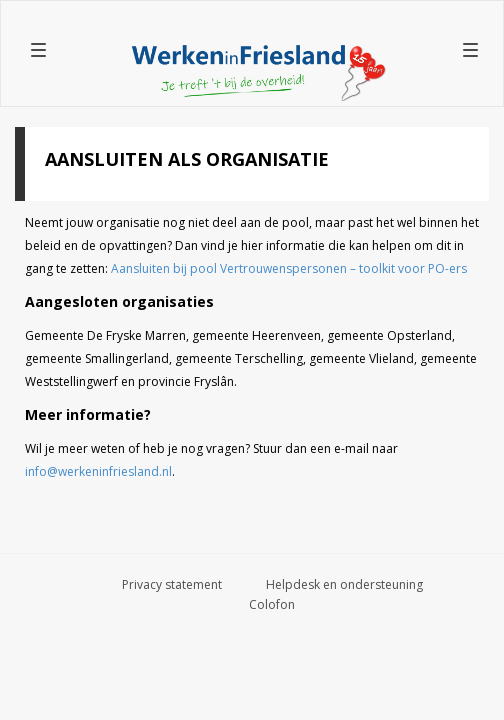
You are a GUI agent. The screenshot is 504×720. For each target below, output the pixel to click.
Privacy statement (172, 584)
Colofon (272, 604)
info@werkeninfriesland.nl (98, 471)
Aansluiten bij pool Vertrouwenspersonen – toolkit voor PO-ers (289, 268)
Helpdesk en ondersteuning (344, 584)
